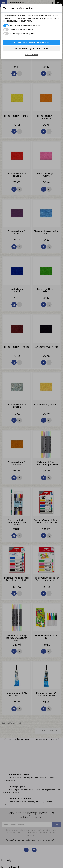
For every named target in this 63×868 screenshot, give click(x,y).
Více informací (31, 55)
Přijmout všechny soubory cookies (32, 42)
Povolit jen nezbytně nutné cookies (32, 48)
